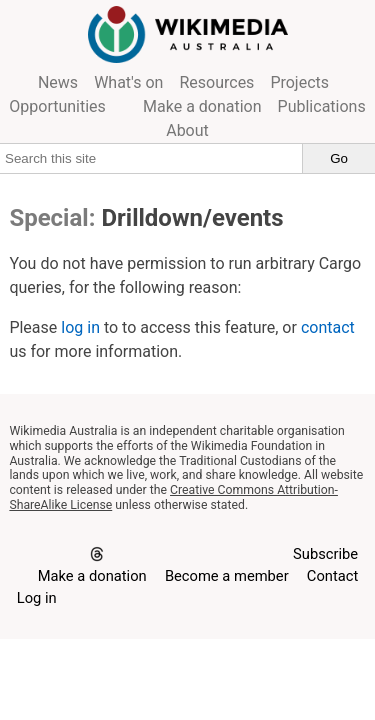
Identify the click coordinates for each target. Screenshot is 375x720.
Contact (332, 576)
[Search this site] (151, 158)
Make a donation (202, 106)
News (58, 82)
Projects (299, 82)
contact (328, 327)
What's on (128, 82)
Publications (322, 106)
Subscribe (325, 554)
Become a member (227, 576)
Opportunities (57, 106)
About (187, 130)
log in (80, 327)
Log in (37, 598)
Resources (216, 82)
